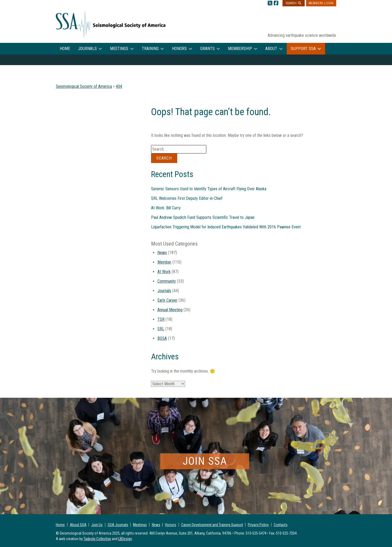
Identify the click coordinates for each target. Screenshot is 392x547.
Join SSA (205, 461)
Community (167, 281)
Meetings (119, 49)
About (271, 49)
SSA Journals (118, 525)
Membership (240, 49)
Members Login (321, 3)
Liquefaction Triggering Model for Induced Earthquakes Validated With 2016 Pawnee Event (226, 227)
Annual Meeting (170, 310)
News (162, 253)
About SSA (78, 525)
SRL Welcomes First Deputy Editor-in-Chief (187, 198)
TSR (161, 319)
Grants (208, 49)
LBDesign (125, 539)
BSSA (162, 338)
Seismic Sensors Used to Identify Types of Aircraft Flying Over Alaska (209, 189)
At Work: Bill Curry (166, 208)
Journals (87, 49)
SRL (161, 329)
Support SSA (303, 49)
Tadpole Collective (97, 539)
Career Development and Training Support (212, 525)
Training (150, 49)
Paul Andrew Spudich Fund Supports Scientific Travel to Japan (203, 217)
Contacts (281, 525)
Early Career (167, 300)
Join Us (97, 525)
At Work (164, 272)
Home (65, 49)
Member (164, 262)
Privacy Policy (258, 525)
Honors (179, 49)
